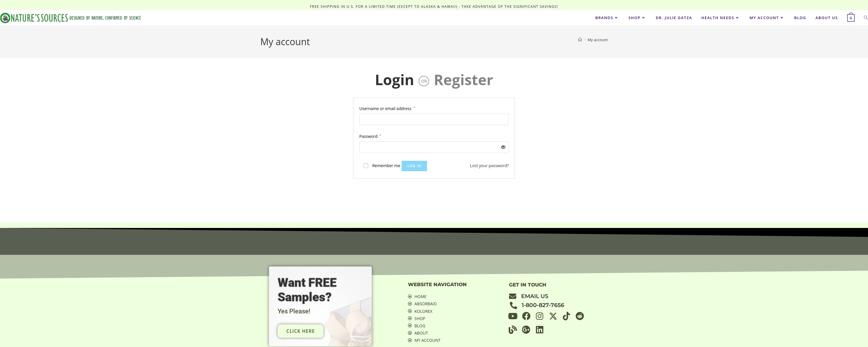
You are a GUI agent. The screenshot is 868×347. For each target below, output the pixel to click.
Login (395, 80)
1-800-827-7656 (543, 305)
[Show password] (502, 147)
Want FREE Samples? (309, 290)
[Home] (580, 40)
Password (370, 136)
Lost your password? (489, 166)
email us (535, 296)
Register (463, 80)
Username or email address (387, 108)
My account (598, 40)
